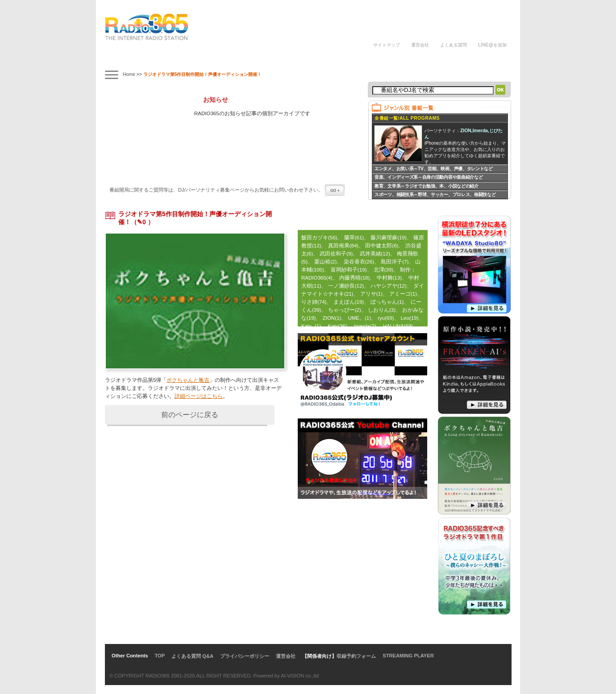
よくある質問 (454, 45)
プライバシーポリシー (245, 656)
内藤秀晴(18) (354, 278)
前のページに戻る (190, 415)
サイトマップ (387, 45)
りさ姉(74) (314, 302)
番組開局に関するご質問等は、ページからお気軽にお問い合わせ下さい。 (227, 190)
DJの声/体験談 (385, 59)
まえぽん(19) (349, 302)
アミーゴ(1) (403, 294)
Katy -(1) (311, 326)
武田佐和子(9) (336, 254)
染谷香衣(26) (359, 262)
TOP (160, 656)
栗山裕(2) (325, 262)
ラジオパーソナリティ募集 (330, 59)
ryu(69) (386, 318)
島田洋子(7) (395, 262)
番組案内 (124, 59)
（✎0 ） (142, 222)
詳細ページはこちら (199, 396)
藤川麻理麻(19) (388, 238)
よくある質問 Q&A (192, 656)
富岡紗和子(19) (349, 270)
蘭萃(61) (354, 238)
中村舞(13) (389, 278)
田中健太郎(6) (382, 246)
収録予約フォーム (356, 656)
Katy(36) (337, 326)
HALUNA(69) (398, 326)
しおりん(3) (382, 310)
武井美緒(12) (375, 254)
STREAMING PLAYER (408, 656)
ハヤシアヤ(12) (388, 286)
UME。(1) (359, 318)
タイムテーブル (163, 59)
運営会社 (420, 45)
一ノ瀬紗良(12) (346, 286)
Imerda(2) (365, 326)
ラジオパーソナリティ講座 (280, 59)
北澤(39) (383, 270)
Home (129, 74)
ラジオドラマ (241, 59)
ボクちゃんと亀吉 (188, 380)
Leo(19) (410, 318)
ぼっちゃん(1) (387, 302)
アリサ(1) (371, 294)
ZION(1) (332, 318)
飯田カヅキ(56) (319, 238)
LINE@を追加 (492, 45)
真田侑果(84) (343, 246)
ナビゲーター (203, 59)
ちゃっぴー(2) (345, 310)
